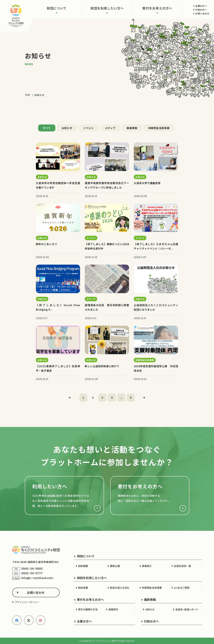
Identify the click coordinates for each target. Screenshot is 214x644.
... (121, 398)
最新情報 (150, 599)
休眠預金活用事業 (159, 128)
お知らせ (67, 128)
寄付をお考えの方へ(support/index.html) (150, 496)
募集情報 (132, 128)
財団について (57, 8)
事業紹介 (147, 566)
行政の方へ (201, 10)
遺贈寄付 (113, 609)
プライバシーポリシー (27, 602)
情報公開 (115, 566)
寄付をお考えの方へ (157, 8)
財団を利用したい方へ (107, 8)
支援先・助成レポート (187, 609)
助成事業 (83, 588)
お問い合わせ (202, 13)
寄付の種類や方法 (88, 609)
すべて (47, 128)
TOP (27, 95)
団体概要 (83, 566)
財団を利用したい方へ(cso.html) (64, 496)
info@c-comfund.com (37, 578)
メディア (110, 128)
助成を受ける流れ (120, 588)
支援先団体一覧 (183, 566)
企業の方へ (201, 6)
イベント (89, 128)
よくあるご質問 (182, 588)
